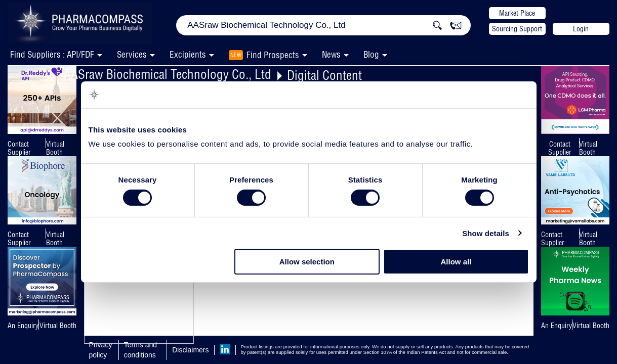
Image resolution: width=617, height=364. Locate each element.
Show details (486, 233)
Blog (371, 54)
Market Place (517, 13)
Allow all (456, 262)
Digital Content (324, 75)
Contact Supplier (19, 148)
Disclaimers (190, 350)
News (331, 54)
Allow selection (307, 262)
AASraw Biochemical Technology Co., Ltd (168, 74)
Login (581, 29)
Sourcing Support (517, 29)
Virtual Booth (55, 148)
